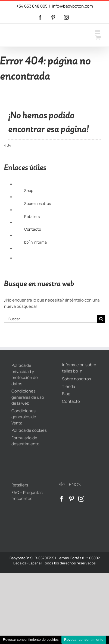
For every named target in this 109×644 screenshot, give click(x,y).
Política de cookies (29, 430)
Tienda (68, 386)
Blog (66, 394)
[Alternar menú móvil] (98, 32)
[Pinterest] (71, 499)
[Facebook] (62, 499)
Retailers (32, 216)
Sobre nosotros (38, 203)
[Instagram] (81, 499)
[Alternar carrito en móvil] (98, 37)
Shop (29, 190)
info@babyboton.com (72, 6)
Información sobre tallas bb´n (79, 368)
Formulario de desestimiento (25, 441)
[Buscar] (101, 319)
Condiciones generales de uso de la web (28, 397)
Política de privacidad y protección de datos (25, 375)
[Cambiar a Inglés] (65, 263)
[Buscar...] (51, 319)
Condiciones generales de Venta (24, 417)
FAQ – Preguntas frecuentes (27, 496)
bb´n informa (35, 242)
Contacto (33, 229)
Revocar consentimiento (84, 640)
